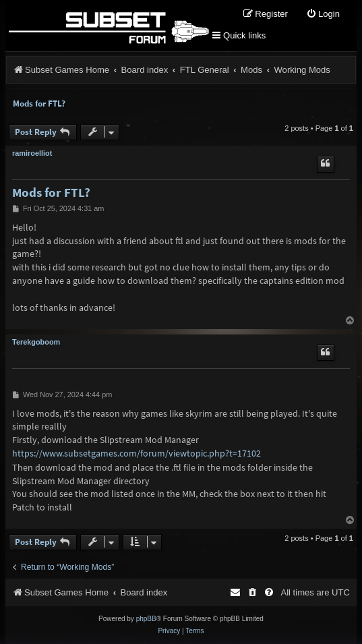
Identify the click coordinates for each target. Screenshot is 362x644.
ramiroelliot (32, 153)
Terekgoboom (36, 342)
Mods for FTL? (39, 104)
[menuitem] (323, 14)
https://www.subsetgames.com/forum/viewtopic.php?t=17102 (137, 453)
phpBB (146, 619)
